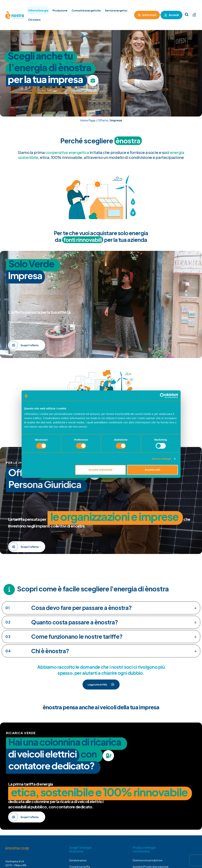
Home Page (88, 120)
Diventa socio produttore (148, 860)
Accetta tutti (153, 470)
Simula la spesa (78, 860)
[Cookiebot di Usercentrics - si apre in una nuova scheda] (163, 396)
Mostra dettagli (162, 459)
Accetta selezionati (100, 470)
